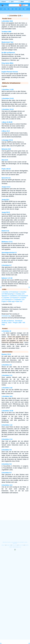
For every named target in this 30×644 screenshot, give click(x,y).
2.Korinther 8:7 (7, 265)
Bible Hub (19, 301)
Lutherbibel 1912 (7, 21)
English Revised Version (10, 72)
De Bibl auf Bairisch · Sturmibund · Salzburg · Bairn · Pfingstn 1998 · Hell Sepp (13, 323)
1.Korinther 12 (6, 331)
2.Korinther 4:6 (7, 450)
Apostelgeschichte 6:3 (9, 253)
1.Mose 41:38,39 (7, 122)
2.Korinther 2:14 (7, 439)
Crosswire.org (6, 316)
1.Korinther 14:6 (7, 396)
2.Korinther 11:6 (7, 485)
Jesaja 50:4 (5, 200)
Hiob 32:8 (5, 160)
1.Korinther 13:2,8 (8, 109)
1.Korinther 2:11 (7, 375)
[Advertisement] (15, 510)
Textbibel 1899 (6, 32)
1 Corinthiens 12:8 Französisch (18, 296)
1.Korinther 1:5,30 (8, 90)
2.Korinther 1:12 (7, 425)
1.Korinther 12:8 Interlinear (10, 292)
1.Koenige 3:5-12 (7, 140)
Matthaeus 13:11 (7, 242)
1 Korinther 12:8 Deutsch (10, 298)
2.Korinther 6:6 (7, 464)
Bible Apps (11, 301)
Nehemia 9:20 (6, 149)
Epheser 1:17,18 (7, 278)
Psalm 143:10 (6, 169)
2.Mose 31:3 (6, 131)
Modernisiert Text (7, 42)
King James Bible (7, 63)
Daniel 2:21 (5, 231)
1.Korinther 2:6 (7, 365)
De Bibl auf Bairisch (8, 53)
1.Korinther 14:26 (7, 411)
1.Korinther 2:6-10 (8, 98)
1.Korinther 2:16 (7, 388)
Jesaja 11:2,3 (6, 187)
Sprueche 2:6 (6, 178)
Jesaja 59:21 (6, 212)
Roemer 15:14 (6, 354)
